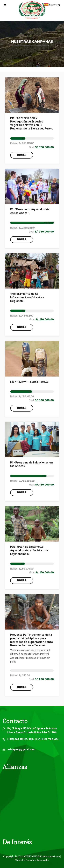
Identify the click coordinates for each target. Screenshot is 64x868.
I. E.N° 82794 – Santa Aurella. (30, 382)
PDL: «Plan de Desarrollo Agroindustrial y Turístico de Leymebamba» (29, 550)
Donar (22, 155)
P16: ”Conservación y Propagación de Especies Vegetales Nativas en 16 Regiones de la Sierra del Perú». (32, 123)
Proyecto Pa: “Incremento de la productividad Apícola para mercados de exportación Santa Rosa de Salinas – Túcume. (31, 640)
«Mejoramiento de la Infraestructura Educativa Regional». (27, 297)
